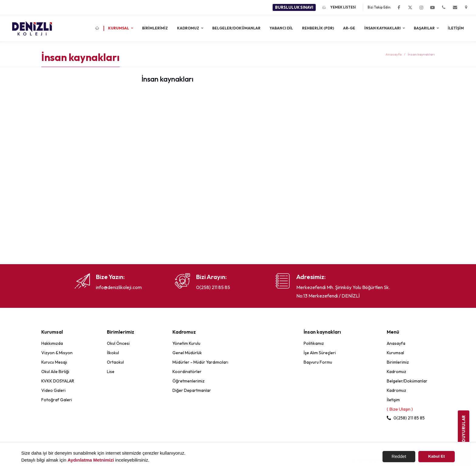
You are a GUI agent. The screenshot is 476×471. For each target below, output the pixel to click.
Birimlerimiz (155, 28)
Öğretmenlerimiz (189, 381)
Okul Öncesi (118, 343)
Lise (111, 372)
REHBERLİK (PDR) (318, 28)
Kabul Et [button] (437, 456)
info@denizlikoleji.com (119, 287)
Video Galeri (53, 390)
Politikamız (314, 343)
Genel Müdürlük (187, 353)
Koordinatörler (187, 372)
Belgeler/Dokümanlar (236, 28)
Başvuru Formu (318, 362)
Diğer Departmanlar (192, 390)
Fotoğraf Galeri (57, 400)
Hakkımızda (52, 343)
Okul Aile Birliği (55, 372)
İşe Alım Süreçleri (320, 353)
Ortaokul (115, 362)
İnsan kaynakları (383, 28)
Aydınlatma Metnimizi (91, 460)
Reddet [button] (399, 456)
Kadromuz (188, 28)
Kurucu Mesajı (54, 362)
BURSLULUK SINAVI (294, 7)
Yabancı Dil (281, 28)
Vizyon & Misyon (57, 353)
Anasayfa (394, 54)
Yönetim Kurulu (186, 343)
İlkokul (113, 353)
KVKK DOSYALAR (58, 381)
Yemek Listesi (339, 7)
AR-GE (349, 28)
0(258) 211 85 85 (213, 287)
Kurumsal (119, 28)
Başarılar (425, 28)
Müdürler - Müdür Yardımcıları (200, 362)
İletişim (456, 28)
